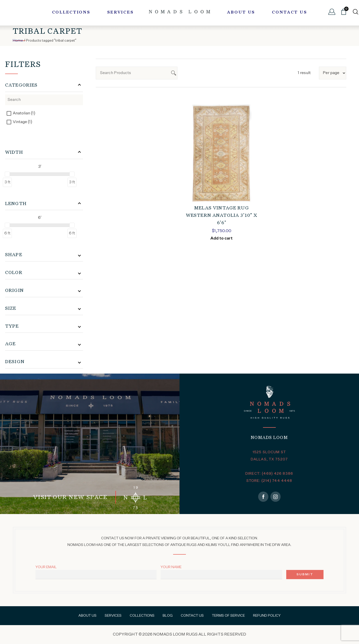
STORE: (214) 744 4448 (269, 481)
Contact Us (289, 13)
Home (18, 41)
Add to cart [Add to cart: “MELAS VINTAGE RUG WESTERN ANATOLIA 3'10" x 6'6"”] (222, 238)
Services (121, 13)
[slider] (7, 174)
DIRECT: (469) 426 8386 (269, 474)
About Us (241, 13)
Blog (168, 616)
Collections (71, 13)
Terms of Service (228, 616)
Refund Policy (267, 616)
